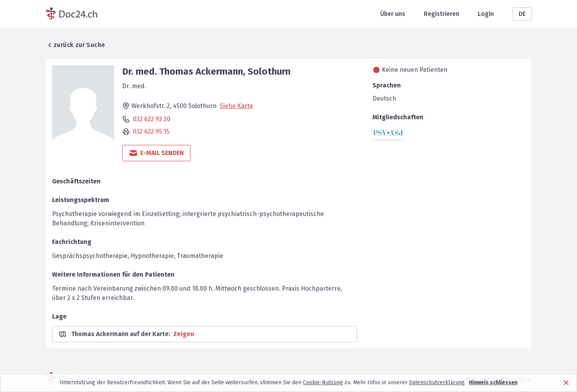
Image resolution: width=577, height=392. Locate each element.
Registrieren (441, 14)
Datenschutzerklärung (437, 382)
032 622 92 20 (152, 119)
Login (486, 14)
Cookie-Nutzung (323, 382)
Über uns (393, 14)
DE (522, 14)
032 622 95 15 (151, 132)
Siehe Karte (236, 106)
